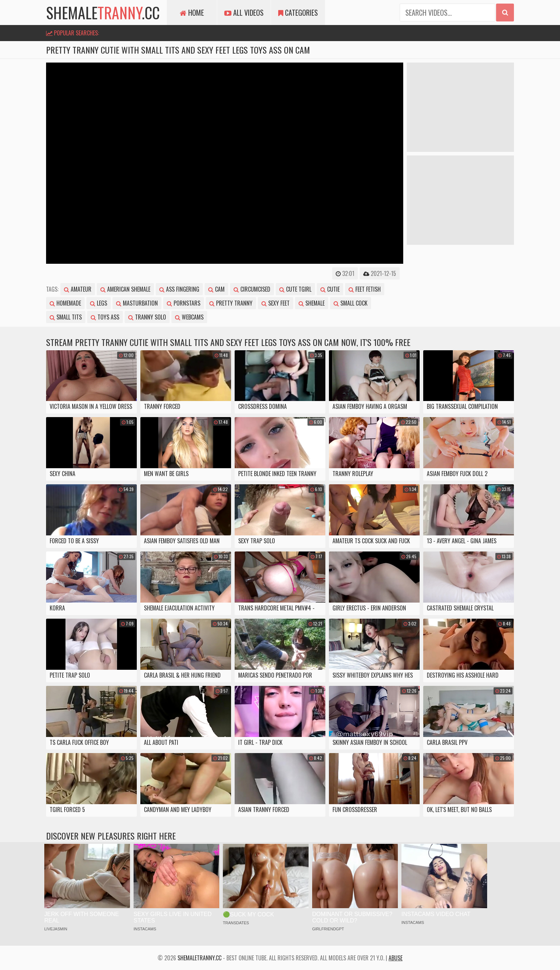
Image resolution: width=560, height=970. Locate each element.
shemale (312, 303)
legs (99, 303)
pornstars (184, 303)
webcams (189, 317)
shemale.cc (103, 13)
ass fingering (179, 289)
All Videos (244, 13)
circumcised (252, 289)
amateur (78, 289)
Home (192, 13)
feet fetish (365, 289)
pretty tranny (231, 303)
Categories (298, 13)
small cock (351, 303)
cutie (330, 289)
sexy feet (276, 303)
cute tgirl (295, 289)
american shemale (125, 289)
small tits (66, 317)
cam (216, 289)
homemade (65, 303)
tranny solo (147, 317)
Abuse (396, 958)
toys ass (105, 317)
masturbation (137, 303)
